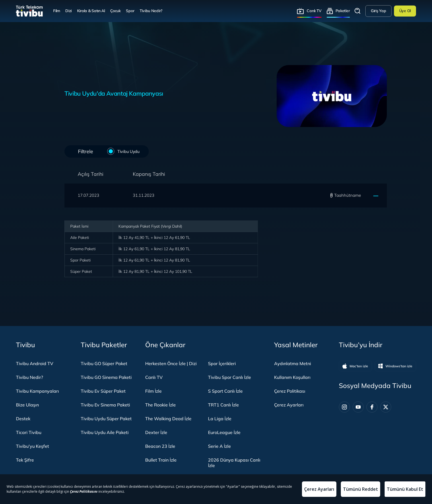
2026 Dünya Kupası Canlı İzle (234, 463)
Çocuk (115, 11)
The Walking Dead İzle (168, 419)
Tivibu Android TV (35, 363)
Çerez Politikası (290, 391)
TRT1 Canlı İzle (223, 405)
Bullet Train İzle (161, 460)
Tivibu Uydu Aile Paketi (105, 432)
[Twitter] (386, 407)
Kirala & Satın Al (91, 11)
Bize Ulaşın (27, 405)
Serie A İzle (219, 446)
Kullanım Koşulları (292, 377)
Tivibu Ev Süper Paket (103, 391)
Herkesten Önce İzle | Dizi (171, 363)
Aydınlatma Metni (293, 363)
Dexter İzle (156, 432)
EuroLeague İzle (224, 432)
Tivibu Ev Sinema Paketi (105, 405)
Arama (358, 11)
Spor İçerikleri (222, 363)
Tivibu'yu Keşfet (33, 446)
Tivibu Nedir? (151, 11)
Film (57, 11)
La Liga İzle (220, 419)
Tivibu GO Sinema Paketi (106, 377)
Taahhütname (348, 195)
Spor (130, 11)
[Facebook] (372, 407)
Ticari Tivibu (29, 432)
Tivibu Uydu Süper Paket (106, 419)
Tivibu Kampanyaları (37, 391)
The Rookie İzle (160, 405)
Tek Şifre (25, 460)
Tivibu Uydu (128, 151)
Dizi (68, 11)
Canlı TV (314, 11)
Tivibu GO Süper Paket (104, 363)
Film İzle (153, 391)
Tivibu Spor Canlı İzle (229, 377)
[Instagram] (344, 407)
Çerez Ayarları (289, 405)
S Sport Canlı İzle (225, 391)
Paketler (343, 11)
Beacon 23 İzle (160, 446)
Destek (23, 419)
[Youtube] (358, 407)
